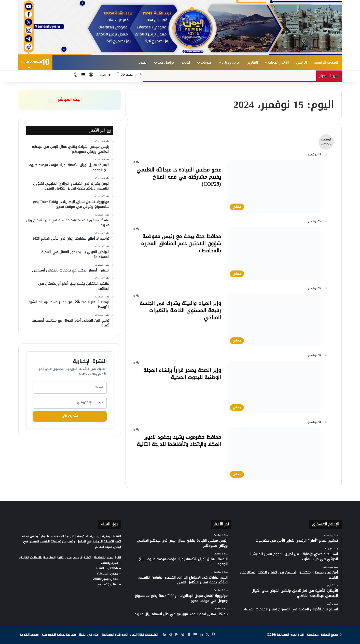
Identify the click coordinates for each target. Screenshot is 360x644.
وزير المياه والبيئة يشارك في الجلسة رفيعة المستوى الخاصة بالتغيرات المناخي (180, 310)
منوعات (206, 62)
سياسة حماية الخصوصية (59, 635)
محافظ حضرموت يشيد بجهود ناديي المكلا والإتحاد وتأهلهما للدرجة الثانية (179, 441)
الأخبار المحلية (278, 62)
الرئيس (301, 62)
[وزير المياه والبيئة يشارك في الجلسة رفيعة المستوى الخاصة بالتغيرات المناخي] (274, 320)
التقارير (253, 62)
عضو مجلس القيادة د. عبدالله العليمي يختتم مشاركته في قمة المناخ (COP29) (179, 177)
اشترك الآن (70, 416)
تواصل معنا (166, 62)
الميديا (143, 62)
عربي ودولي (231, 62)
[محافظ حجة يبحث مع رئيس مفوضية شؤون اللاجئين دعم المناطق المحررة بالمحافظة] (274, 253)
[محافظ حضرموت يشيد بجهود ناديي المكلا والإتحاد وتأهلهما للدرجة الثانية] (274, 454)
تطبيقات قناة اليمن (144, 635)
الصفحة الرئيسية (326, 62)
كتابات (186, 62)
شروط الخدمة (29, 635)
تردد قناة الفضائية (115, 635)
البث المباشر (70, 100)
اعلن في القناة (89, 635)
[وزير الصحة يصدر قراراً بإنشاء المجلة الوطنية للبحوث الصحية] (274, 387)
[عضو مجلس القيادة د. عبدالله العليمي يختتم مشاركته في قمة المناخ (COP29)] (274, 187)
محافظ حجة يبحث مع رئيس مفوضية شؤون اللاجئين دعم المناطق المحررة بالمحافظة (181, 244)
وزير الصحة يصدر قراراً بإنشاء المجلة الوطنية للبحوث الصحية (182, 374)
